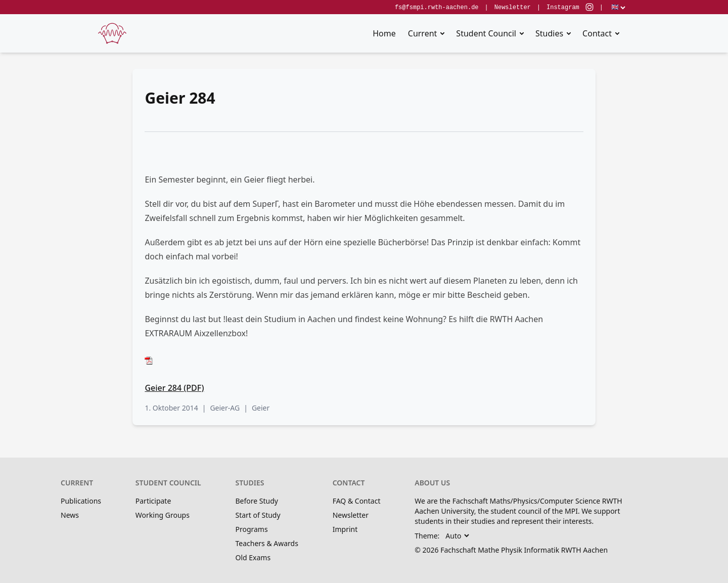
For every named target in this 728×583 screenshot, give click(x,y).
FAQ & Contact (357, 501)
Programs (251, 529)
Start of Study (258, 515)
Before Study (256, 501)
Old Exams (253, 557)
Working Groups (163, 515)
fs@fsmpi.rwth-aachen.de (437, 8)
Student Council (486, 33)
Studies (549, 33)
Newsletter (513, 8)
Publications (81, 501)
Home (384, 33)
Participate (153, 501)
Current (423, 33)
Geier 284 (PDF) (174, 388)
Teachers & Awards (266, 543)
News (70, 515)
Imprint (345, 529)
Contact (597, 33)
